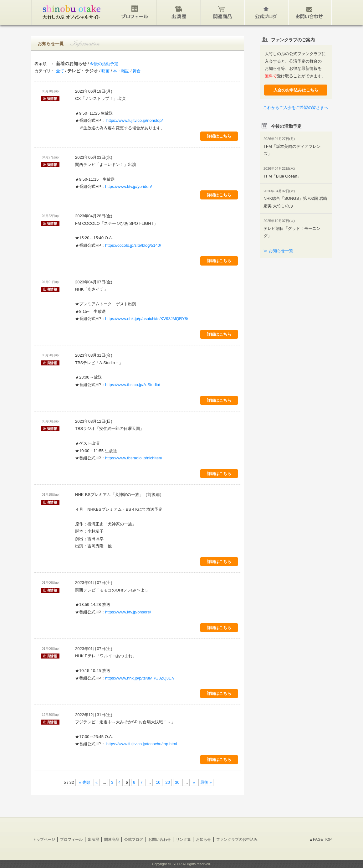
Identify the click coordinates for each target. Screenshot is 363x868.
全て (60, 71)
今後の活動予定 (104, 64)
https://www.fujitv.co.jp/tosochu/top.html (141, 744)
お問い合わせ (160, 840)
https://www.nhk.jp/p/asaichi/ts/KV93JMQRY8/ (147, 319)
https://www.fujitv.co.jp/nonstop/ (134, 120)
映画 (105, 71)
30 (177, 782)
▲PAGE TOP (320, 840)
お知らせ (203, 840)
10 (158, 782)
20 (168, 782)
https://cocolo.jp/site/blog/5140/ (133, 245)
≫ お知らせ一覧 (278, 251)
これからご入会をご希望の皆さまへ (296, 108)
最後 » (206, 782)
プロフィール (71, 840)
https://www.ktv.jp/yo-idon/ (128, 186)
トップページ (44, 840)
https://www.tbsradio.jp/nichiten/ (134, 458)
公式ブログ (134, 840)
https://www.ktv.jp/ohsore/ (128, 612)
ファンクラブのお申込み (237, 840)
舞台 (137, 71)
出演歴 (94, 840)
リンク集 (183, 840)
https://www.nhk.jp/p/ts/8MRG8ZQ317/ (140, 678)
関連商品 (112, 840)
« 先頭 (85, 782)
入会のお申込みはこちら (296, 90)
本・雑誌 (121, 71)
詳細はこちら (219, 136)
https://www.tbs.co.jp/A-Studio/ (133, 385)
